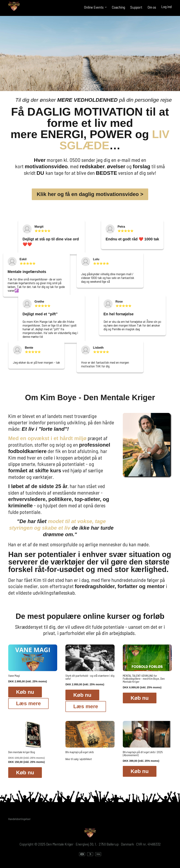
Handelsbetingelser (19, 819)
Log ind (167, 7)
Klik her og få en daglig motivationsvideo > (90, 194)
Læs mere (28, 703)
